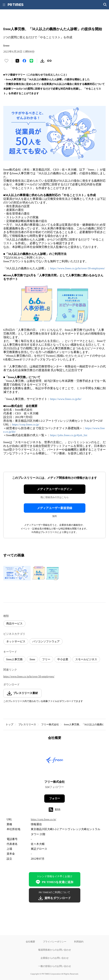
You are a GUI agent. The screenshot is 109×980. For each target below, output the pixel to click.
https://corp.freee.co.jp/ (26, 424)
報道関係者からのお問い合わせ (55, 950)
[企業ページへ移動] (54, 761)
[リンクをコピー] (49, 61)
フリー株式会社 (50, 724)
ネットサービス (16, 641)
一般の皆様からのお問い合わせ (55, 966)
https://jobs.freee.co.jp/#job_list (69, 435)
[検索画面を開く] (105, 5)
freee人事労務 (14, 659)
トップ (9, 724)
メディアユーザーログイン (55, 489)
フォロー (55, 798)
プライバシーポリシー (55, 942)
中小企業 (63, 659)
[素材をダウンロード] (42, 61)
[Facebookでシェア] (24, 61)
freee (32, 659)
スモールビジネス (86, 659)
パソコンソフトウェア (46, 641)
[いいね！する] (6, 61)
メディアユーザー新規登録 (55, 508)
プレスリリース (27, 724)
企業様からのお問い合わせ (55, 958)
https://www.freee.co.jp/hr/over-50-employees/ (78, 268)
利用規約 (79, 942)
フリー (46, 659)
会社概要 (30, 942)
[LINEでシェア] (31, 61)
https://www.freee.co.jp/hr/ (66, 399)
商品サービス (14, 624)
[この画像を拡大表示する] (17, 573)
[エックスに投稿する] (17, 61)
